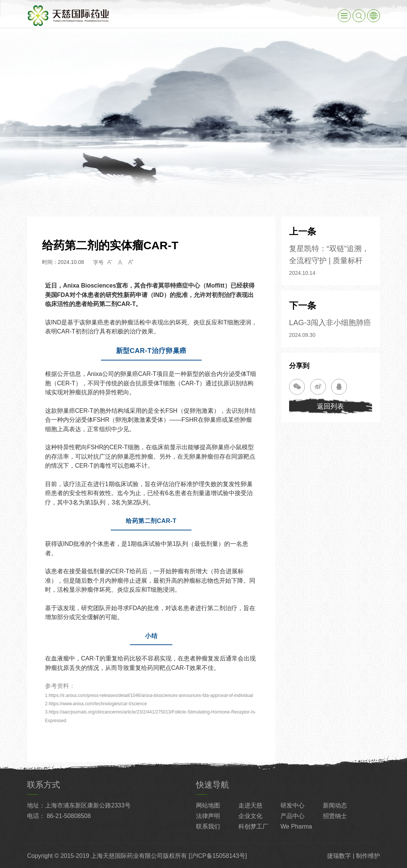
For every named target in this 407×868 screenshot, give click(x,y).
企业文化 (250, 816)
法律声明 (208, 816)
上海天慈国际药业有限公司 (127, 856)
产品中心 (292, 816)
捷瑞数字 (339, 856)
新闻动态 (335, 805)
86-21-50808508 (69, 816)
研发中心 (292, 805)
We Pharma (296, 826)
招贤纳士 (335, 816)
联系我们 (208, 826)
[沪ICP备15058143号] (218, 856)
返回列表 (330, 406)
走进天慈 (250, 805)
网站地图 (208, 805)
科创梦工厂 (253, 826)
